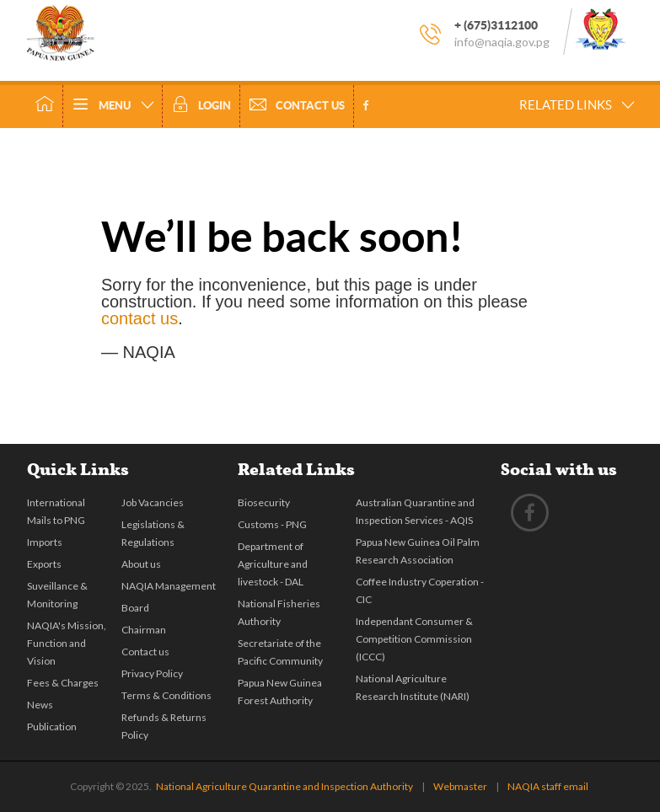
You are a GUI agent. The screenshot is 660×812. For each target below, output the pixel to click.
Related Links (577, 105)
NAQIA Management (169, 586)
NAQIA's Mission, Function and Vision (67, 643)
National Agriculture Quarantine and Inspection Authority (284, 786)
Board (135, 608)
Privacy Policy (152, 673)
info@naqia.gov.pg (502, 42)
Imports (45, 542)
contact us (140, 318)
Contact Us (297, 106)
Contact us (145, 652)
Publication (52, 727)
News (40, 705)
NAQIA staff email (548, 786)
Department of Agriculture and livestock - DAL (273, 564)
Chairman (144, 630)
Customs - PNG (272, 524)
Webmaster (460, 786)
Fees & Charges (63, 683)
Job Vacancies (153, 502)
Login (201, 105)
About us (141, 564)
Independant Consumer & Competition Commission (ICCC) (414, 639)
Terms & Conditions (166, 695)
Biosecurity (264, 502)
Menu (113, 106)
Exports (44, 564)
